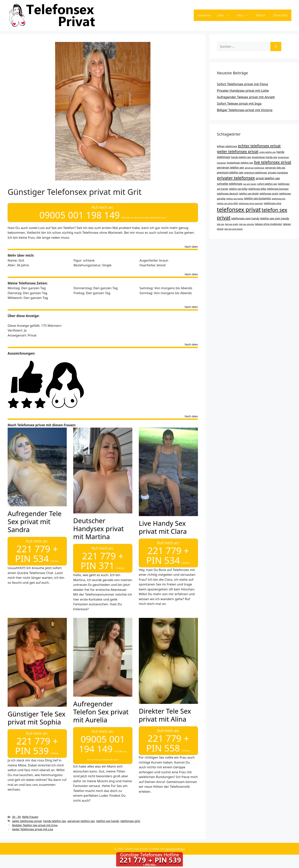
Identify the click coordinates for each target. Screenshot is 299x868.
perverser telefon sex (81, 820)
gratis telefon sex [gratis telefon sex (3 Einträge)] (268, 152)
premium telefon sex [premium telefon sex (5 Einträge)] (230, 172)
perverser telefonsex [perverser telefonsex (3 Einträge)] (254, 168)
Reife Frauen (30, 816)
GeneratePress (175, 848)
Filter (244, 15)
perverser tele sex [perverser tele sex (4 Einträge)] (275, 168)
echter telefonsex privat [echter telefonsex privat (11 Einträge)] (259, 146)
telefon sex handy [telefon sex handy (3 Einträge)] (235, 199)
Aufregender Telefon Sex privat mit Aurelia (101, 711)
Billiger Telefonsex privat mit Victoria (245, 110)
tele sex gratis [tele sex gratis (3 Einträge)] (232, 224)
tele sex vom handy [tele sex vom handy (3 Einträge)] (233, 229)
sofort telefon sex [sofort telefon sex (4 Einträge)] (267, 184)
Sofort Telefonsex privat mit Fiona (243, 84)
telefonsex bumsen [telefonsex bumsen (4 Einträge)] (278, 189)
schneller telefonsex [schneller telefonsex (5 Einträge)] (230, 184)
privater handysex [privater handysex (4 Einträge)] (278, 173)
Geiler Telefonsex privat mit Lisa (33, 829)
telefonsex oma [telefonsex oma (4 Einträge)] (273, 203)
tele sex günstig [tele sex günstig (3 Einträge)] (247, 224)
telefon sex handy (108, 820)
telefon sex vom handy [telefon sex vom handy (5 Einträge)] (275, 218)
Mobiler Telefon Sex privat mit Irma (35, 824)
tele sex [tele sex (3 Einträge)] (221, 224)
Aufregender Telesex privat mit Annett (246, 97)
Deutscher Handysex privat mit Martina (98, 528)
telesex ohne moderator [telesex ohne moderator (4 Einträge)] (269, 224)
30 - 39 (16, 816)
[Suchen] (276, 47)
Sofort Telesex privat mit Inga (239, 103)
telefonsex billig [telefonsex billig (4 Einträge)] (257, 189)
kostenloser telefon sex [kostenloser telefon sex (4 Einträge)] (240, 163)
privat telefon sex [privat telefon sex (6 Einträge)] (268, 178)
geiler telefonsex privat (27, 820)
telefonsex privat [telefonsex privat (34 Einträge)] (239, 210)
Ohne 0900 (280, 15)
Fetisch (261, 15)
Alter (225, 15)
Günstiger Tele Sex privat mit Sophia (37, 717)
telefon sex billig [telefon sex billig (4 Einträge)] (238, 189)
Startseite (204, 15)
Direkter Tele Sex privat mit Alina (165, 714)
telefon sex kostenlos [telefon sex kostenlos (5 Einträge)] (258, 198)
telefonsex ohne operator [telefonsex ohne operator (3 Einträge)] (251, 203)
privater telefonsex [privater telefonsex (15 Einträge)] (236, 178)
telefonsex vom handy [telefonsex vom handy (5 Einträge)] (245, 218)
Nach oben (191, 247)
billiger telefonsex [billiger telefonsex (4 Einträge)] (227, 146)
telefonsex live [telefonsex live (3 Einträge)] (279, 199)
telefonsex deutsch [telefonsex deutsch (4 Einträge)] (228, 194)
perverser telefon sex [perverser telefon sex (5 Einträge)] (230, 167)
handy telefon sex (55, 820)
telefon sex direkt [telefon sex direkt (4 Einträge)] (249, 194)
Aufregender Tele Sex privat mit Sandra (35, 521)
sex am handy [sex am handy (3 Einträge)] (250, 184)
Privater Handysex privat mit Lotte (243, 90)
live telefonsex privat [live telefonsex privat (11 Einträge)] (272, 162)
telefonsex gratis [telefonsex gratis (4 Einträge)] (269, 194)
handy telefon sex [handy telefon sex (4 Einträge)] (241, 157)
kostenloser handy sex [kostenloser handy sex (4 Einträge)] (264, 157)
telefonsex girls (130, 820)
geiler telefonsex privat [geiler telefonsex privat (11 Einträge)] (238, 151)
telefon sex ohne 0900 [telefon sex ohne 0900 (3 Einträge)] (227, 203)
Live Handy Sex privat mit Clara (163, 527)
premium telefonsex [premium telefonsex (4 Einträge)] (255, 173)
